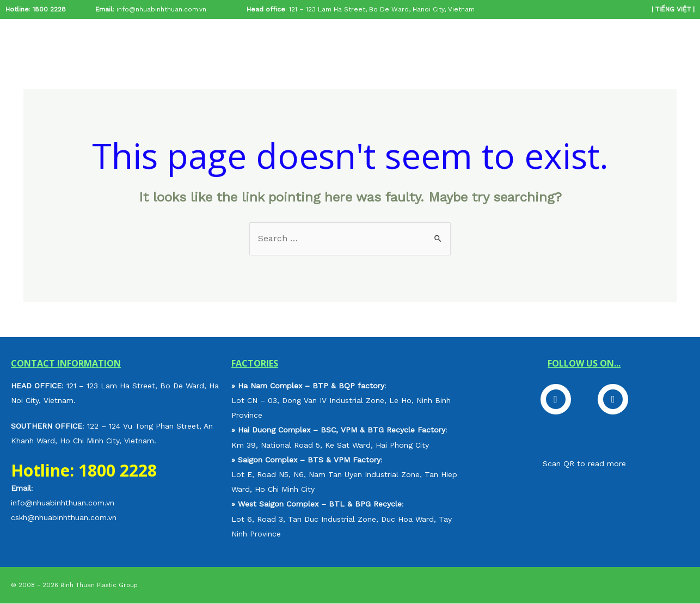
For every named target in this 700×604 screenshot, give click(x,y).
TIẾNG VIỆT (673, 9)
